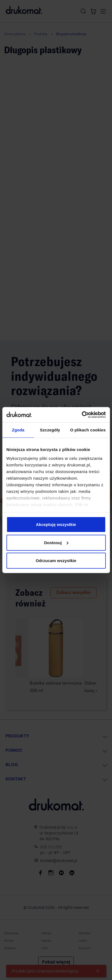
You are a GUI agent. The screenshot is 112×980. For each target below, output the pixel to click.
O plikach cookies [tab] (88, 430)
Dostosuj (56, 542)
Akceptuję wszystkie (56, 524)
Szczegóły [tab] (50, 430)
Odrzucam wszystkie (56, 561)
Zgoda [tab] (18, 430)
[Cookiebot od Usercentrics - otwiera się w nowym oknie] (82, 415)
